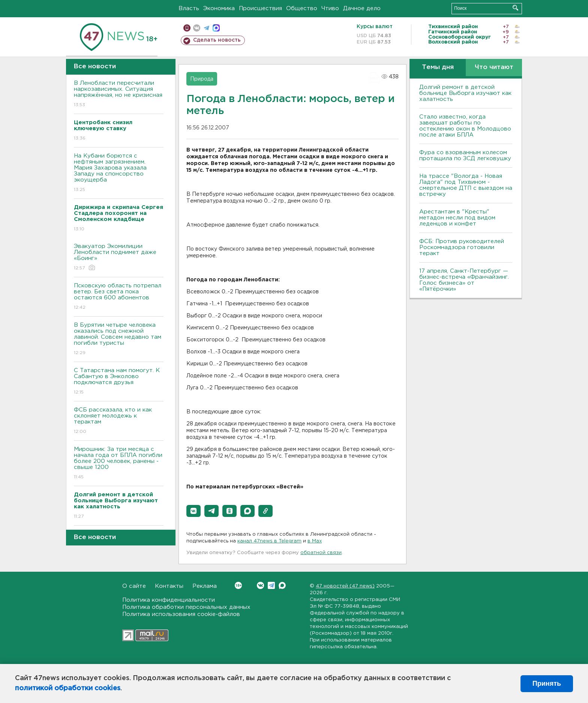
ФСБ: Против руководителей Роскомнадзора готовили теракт (462, 247)
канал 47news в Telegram (269, 541)
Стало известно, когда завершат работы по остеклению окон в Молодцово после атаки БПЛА (465, 126)
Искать (515, 8)
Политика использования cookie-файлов (181, 614)
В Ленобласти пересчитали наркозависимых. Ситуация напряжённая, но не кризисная (119, 94)
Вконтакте (238, 585)
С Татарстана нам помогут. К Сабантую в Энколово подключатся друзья (119, 382)
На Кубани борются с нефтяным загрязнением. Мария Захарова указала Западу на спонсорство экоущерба (119, 173)
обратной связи (321, 553)
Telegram (271, 585)
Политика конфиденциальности (169, 600)
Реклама (205, 586)
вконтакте (197, 28)
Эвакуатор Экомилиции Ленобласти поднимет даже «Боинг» (119, 258)
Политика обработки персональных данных (186, 607)
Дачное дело (362, 8)
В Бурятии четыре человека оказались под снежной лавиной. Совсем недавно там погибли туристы (119, 339)
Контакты (169, 586)
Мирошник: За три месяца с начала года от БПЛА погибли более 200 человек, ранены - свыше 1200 (119, 463)
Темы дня (438, 67)
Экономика (219, 8)
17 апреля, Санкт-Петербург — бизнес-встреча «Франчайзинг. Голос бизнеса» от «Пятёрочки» (464, 280)
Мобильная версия (187, 28)
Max (282, 585)
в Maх (315, 541)
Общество (302, 8)
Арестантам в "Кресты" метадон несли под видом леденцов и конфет (457, 218)
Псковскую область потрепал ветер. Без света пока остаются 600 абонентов (119, 297)
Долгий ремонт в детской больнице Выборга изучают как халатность (465, 93)
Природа (202, 79)
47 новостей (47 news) (345, 586)
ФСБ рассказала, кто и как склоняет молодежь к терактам (119, 421)
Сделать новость (217, 40)
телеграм (206, 28)
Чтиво (330, 8)
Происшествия (260, 8)
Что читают (494, 67)
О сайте (134, 586)
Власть (189, 8)
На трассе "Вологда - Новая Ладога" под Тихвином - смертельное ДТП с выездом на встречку (466, 185)
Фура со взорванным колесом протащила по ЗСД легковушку (465, 155)
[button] (193, 511)
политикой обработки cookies (68, 688)
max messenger (216, 28)
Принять (547, 683)
